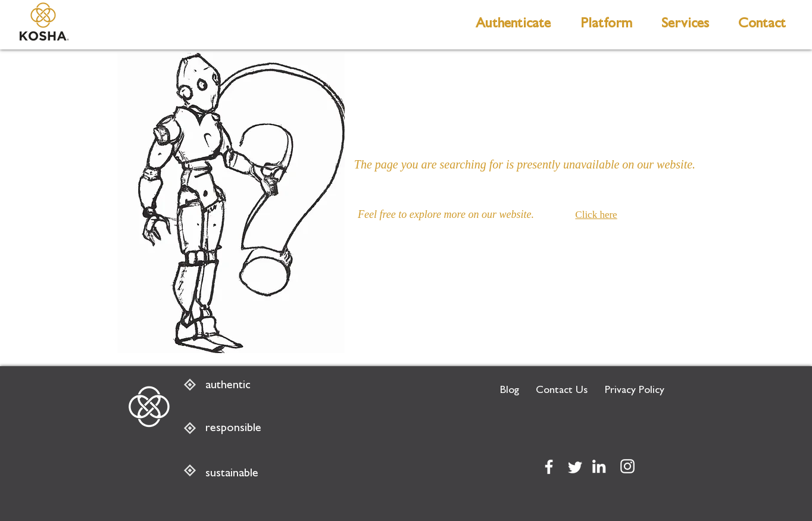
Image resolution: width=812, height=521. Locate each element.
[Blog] (510, 392)
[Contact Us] (562, 392)
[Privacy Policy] (635, 392)
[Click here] (599, 215)
